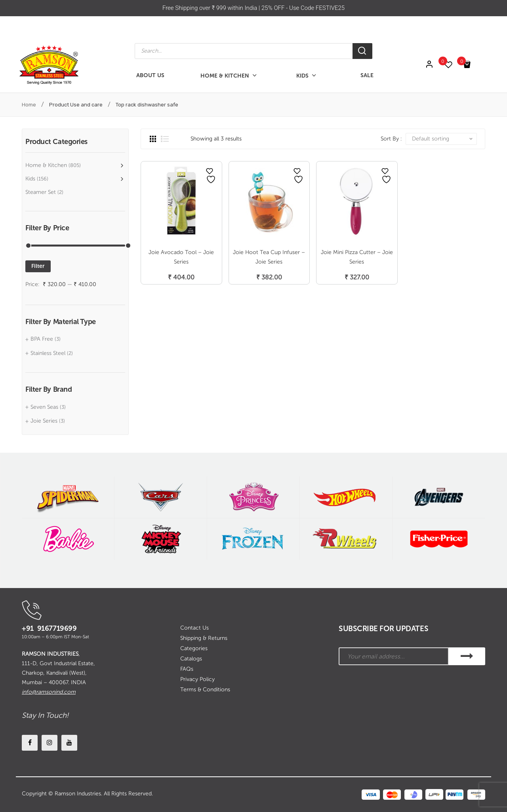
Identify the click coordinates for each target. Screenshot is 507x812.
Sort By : (391, 139)
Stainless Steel (48, 353)
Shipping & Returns (204, 638)
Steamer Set (41, 192)
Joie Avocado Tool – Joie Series (181, 257)
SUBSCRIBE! (467, 656)
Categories (194, 648)
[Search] (362, 51)
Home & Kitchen (46, 165)
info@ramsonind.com (49, 692)
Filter (38, 266)
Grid (153, 139)
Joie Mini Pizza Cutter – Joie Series (357, 257)
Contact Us (194, 628)
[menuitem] (150, 76)
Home (29, 105)
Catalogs (191, 659)
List (165, 139)
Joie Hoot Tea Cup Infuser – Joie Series (269, 257)
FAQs (187, 669)
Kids (30, 179)
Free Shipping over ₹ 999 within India (211, 8)
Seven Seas (44, 407)
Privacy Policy (197, 679)
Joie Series (44, 421)
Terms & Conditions (205, 690)
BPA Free (42, 339)
